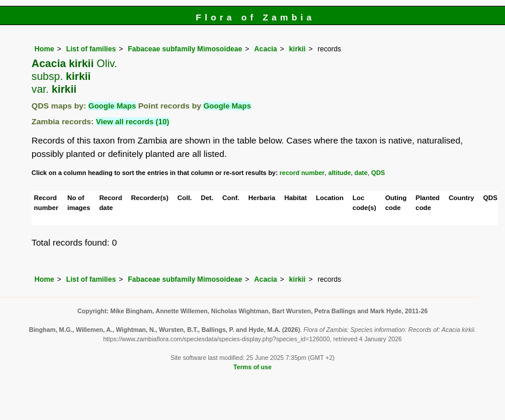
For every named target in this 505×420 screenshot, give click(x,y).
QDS (378, 173)
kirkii (297, 49)
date (361, 173)
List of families (91, 49)
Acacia (265, 49)
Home (44, 49)
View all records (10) (133, 122)
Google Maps (112, 106)
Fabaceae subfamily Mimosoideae (185, 49)
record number (302, 173)
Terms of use (252, 367)
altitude (339, 173)
